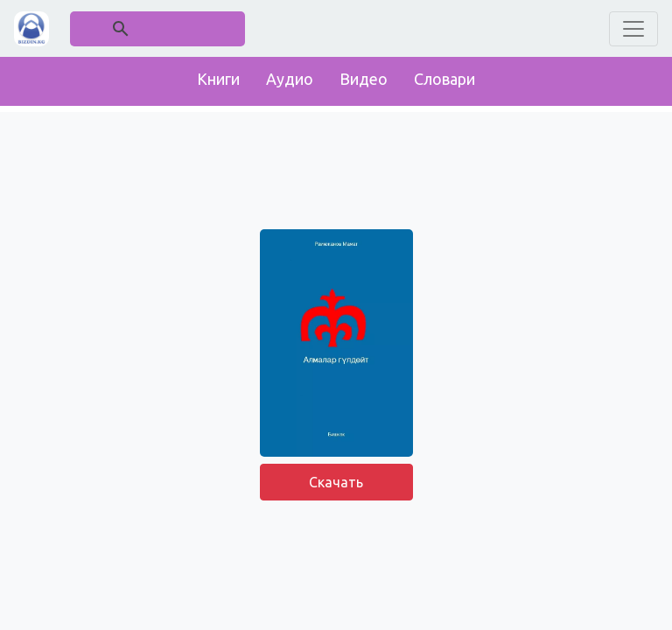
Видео (364, 79)
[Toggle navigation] (633, 29)
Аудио (290, 79)
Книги (218, 79)
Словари (444, 79)
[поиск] (158, 28)
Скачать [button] (336, 482)
